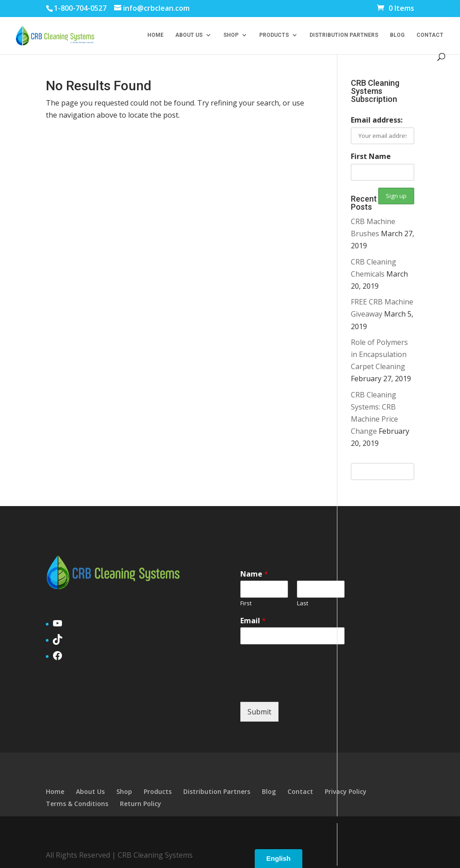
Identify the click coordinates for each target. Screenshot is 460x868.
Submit (259, 712)
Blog (397, 35)
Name (254, 574)
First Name (371, 156)
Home (155, 35)
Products (274, 35)
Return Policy (141, 804)
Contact (430, 35)
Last (303, 603)
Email (253, 621)
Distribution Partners (344, 35)
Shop (231, 35)
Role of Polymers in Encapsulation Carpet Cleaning (379, 354)
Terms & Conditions (77, 804)
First (246, 603)
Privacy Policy (346, 791)
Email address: (377, 120)
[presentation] (309, 687)
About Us (189, 35)
